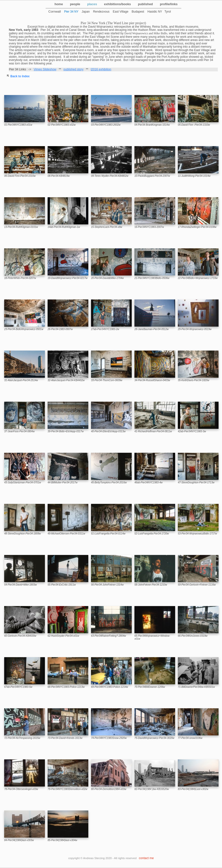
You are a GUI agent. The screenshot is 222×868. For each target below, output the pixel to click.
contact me (146, 858)
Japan (86, 12)
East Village (120, 12)
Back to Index (20, 76)
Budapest (138, 12)
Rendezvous (101, 12)
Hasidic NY (155, 12)
